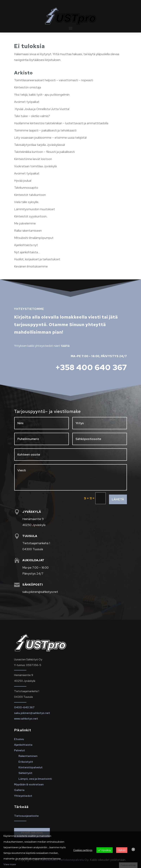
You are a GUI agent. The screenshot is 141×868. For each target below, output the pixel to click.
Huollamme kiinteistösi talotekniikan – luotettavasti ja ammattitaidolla (61, 123)
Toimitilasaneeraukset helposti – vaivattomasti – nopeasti (54, 80)
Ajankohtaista (23, 745)
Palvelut (20, 750)
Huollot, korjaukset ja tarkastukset (37, 259)
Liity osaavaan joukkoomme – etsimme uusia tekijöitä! (50, 138)
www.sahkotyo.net (26, 719)
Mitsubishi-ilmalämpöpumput (34, 238)
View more (10, 864)
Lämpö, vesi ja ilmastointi (35, 779)
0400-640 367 (24, 707)
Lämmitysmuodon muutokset (35, 209)
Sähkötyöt (25, 773)
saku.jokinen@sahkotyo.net (32, 713)
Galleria (19, 790)
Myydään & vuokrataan (29, 784)
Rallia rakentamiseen (28, 231)
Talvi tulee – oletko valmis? (32, 116)
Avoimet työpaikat (27, 102)
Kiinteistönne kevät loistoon (33, 159)
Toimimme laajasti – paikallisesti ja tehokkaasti (45, 130)
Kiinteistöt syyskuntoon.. (31, 216)
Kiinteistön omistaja (28, 87)
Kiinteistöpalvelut (31, 767)
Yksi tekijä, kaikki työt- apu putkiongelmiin (42, 95)
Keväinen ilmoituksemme (31, 266)
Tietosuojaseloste (26, 816)
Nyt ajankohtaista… (27, 252)
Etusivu (19, 739)
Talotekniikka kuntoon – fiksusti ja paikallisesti (44, 152)
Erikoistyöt (26, 762)
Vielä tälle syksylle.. (27, 202)
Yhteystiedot (23, 796)
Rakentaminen (28, 756)
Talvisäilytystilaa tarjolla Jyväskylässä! (40, 145)
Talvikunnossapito (26, 188)
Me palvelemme (25, 223)
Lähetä (118, 499)
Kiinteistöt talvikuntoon (30, 195)
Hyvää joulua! (23, 181)
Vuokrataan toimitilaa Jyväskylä (35, 166)
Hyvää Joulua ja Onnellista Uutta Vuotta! (42, 109)
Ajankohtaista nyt (26, 245)
